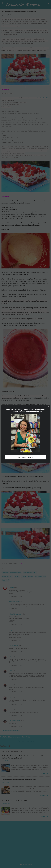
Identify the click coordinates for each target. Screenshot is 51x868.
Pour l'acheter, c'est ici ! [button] (25, 457)
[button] (48, 407)
